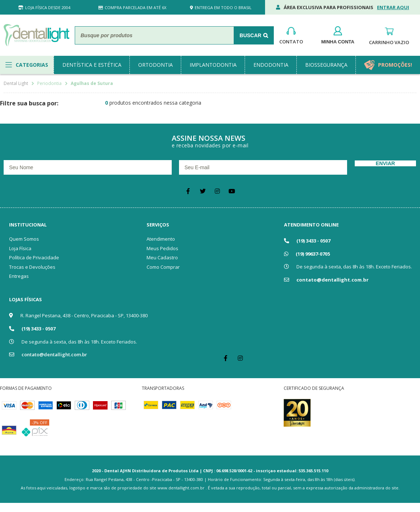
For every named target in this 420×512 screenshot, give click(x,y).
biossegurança (326, 65)
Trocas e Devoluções (32, 267)
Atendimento (161, 239)
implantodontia (213, 65)
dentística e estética (92, 65)
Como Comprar (163, 267)
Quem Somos (24, 239)
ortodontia (155, 65)
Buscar (250, 35)
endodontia (271, 65)
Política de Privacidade (34, 257)
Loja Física (20, 248)
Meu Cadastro (162, 257)
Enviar (386, 163)
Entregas (19, 276)
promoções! (395, 65)
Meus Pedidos (162, 248)
